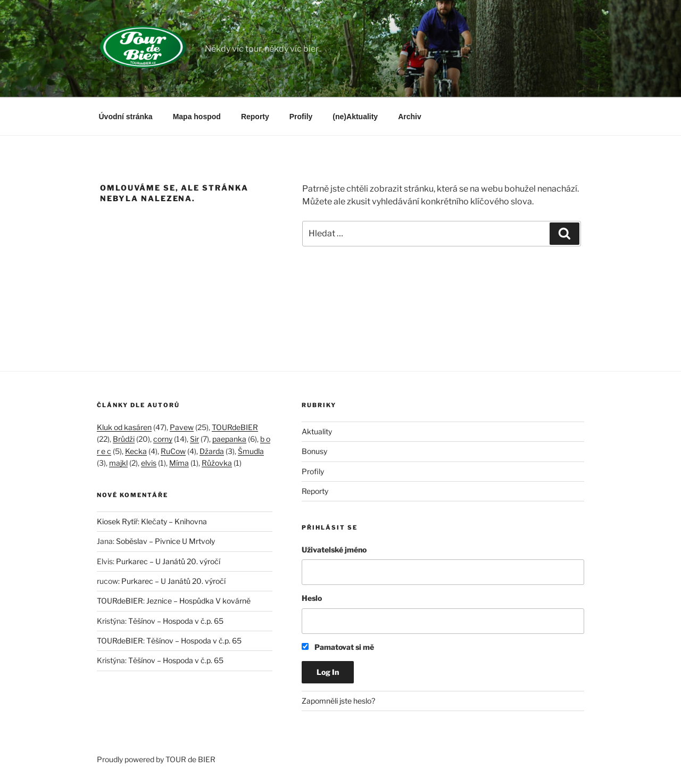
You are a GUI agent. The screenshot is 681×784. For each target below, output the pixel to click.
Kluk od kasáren (124, 427)
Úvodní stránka (126, 117)
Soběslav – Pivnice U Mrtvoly (165, 541)
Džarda (212, 451)
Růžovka (217, 463)
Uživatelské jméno (334, 550)
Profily (301, 117)
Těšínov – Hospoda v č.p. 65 (176, 621)
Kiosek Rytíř (117, 521)
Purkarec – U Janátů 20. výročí (168, 561)
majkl (118, 463)
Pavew (182, 427)
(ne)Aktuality (355, 117)
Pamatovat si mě (338, 647)
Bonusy (314, 451)
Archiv (410, 117)
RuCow (173, 451)
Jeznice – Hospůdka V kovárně (198, 601)
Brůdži (124, 439)
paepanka (229, 439)
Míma (179, 463)
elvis (149, 463)
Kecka (136, 451)
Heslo (312, 598)
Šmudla (251, 451)
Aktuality (317, 431)
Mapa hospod (197, 117)
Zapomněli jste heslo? (338, 701)
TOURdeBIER (235, 427)
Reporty (255, 117)
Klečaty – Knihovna (174, 521)
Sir (194, 439)
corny (163, 439)
